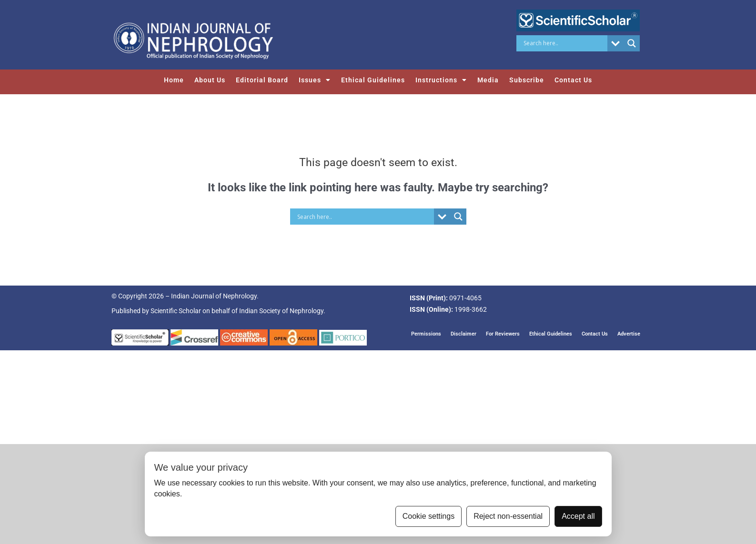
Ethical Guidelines (373, 80)
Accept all (578, 516)
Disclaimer (464, 334)
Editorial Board (262, 80)
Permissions (426, 334)
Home (174, 80)
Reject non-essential (508, 516)
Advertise (629, 334)
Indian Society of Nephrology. (282, 311)
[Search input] (564, 43)
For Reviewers (503, 334)
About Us (210, 80)
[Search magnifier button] (632, 43)
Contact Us (573, 80)
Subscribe (527, 80)
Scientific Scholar (176, 311)
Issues (315, 80)
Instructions (441, 80)
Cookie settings (428, 516)
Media (488, 80)
